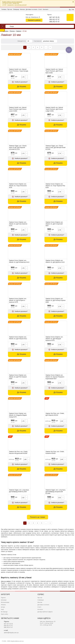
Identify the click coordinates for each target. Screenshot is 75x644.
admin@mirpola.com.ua (11, 633)
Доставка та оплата (32, 9)
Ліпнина (3, 605)
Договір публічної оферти (45, 612)
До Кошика (22, 87)
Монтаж (22, 9)
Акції (2, 609)
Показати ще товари (38, 517)
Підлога (3, 598)
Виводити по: (22, 41)
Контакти (46, 9)
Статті (40, 9)
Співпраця (16, 9)
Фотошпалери (5, 602)
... (46, 47)
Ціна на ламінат (6, 581)
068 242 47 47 (54, 22)
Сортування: (38, 41)
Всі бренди (4, 612)
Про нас (10, 9)
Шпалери (4, 600)
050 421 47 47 (54, 19)
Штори (3, 607)
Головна (4, 9)
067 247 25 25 (54, 17)
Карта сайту (5, 614)
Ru (70, 9)
